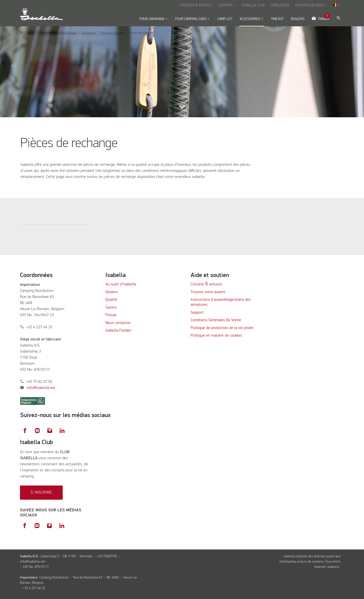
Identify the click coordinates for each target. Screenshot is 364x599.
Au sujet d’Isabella (121, 284)
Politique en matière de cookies (216, 336)
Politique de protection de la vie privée (222, 328)
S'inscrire (41, 493)
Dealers (112, 292)
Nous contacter (118, 323)
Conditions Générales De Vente (216, 320)
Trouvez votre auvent (208, 292)
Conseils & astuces (206, 284)
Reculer (29, 33)
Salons (111, 308)
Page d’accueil (68, 33)
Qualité (111, 300)
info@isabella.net (41, 388)
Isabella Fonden (118, 331)
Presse (111, 315)
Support (197, 313)
